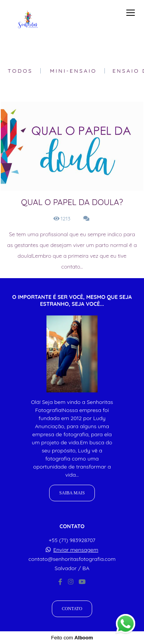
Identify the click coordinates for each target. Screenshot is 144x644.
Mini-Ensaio (73, 71)
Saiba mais (72, 493)
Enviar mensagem (76, 550)
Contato (72, 609)
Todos (20, 71)
